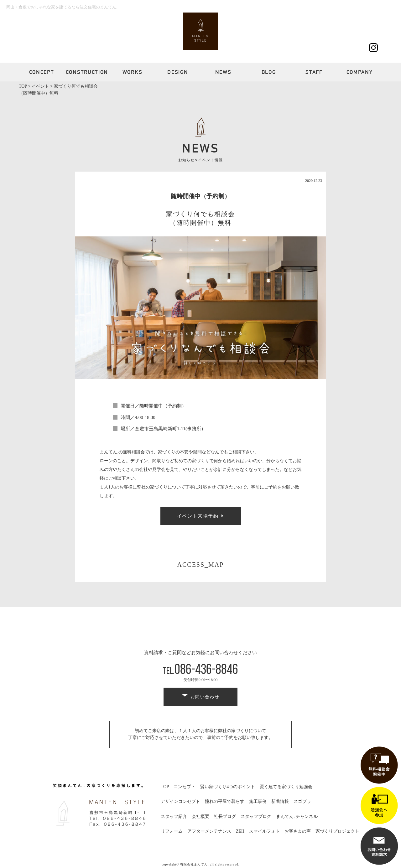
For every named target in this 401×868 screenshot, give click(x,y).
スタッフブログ (256, 816)
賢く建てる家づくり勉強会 (286, 787)
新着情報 (280, 801)
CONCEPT (42, 72)
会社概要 (200, 816)
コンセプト (185, 787)
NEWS (223, 72)
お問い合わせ (205, 697)
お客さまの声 (298, 831)
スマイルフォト (264, 831)
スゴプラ (302, 801)
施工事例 (258, 801)
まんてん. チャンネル (297, 816)
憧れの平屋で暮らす (225, 801)
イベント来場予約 (198, 516)
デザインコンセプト (180, 801)
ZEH (240, 831)
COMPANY (360, 72)
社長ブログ (225, 816)
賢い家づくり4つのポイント (228, 787)
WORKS (133, 72)
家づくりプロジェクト (337, 831)
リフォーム (172, 831)
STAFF (314, 72)
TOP (165, 787)
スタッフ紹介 (174, 816)
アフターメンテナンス (209, 831)
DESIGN (178, 72)
